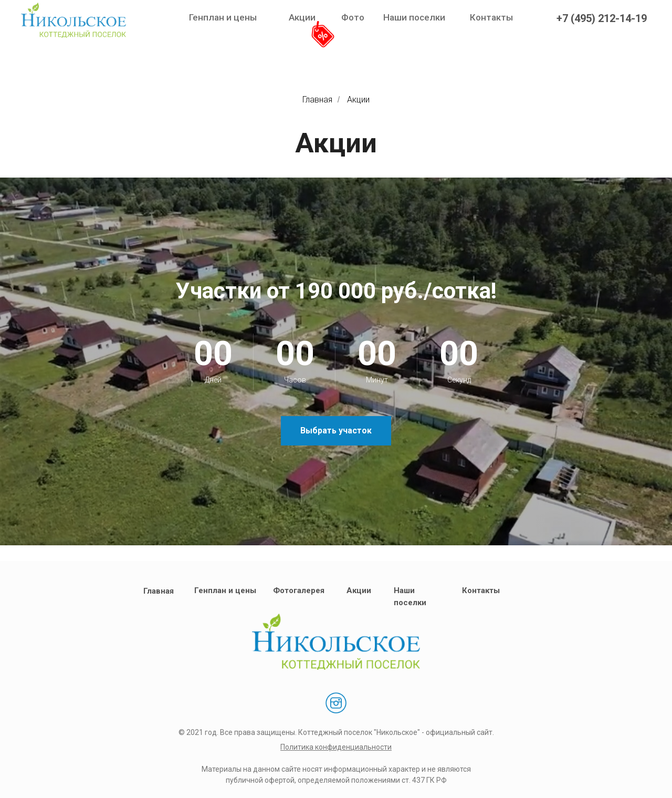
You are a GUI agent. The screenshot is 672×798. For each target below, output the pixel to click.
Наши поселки (414, 17)
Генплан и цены (223, 17)
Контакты (491, 17)
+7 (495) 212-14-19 (602, 18)
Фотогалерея (299, 590)
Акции (302, 17)
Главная (317, 100)
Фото (353, 17)
